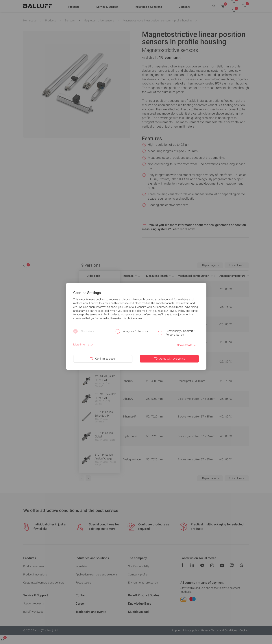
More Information (84, 345)
